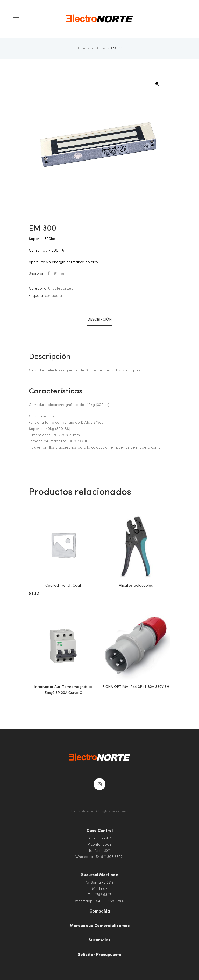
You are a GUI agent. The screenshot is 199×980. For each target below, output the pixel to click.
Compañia (100, 911)
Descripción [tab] (99, 320)
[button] (157, 84)
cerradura (53, 296)
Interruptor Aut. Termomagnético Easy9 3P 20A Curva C (63, 690)
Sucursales (99, 940)
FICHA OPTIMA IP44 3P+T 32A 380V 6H (136, 687)
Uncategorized (61, 288)
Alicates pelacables (136, 586)
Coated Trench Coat (63, 586)
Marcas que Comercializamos (100, 926)
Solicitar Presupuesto (100, 955)
